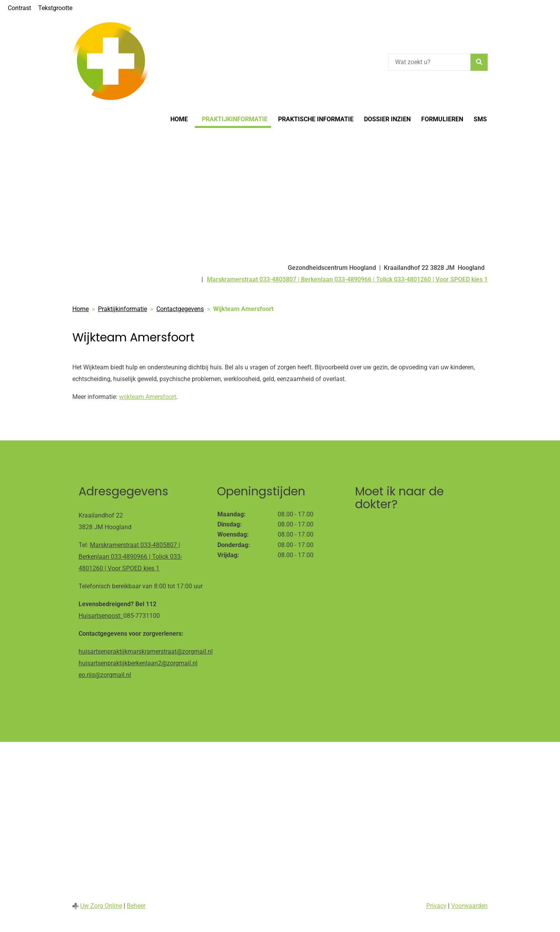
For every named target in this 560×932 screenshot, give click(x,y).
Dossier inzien (387, 119)
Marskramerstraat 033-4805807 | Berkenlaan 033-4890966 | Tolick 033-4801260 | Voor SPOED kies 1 (130, 557)
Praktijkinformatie (235, 119)
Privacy (436, 906)
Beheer (136, 906)
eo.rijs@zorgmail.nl (105, 675)
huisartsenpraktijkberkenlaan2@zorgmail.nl (138, 663)
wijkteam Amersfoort (148, 397)
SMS (480, 119)
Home (179, 119)
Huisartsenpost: (101, 616)
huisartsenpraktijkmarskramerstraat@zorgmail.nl (146, 651)
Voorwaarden (469, 906)
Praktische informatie (316, 119)
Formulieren (442, 119)
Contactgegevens (180, 309)
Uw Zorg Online (101, 906)
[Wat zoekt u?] (430, 62)
